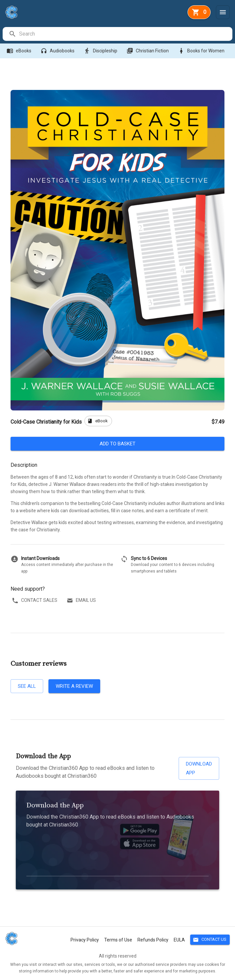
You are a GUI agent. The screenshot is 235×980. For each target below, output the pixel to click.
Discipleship (101, 51)
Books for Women (202, 51)
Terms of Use (118, 940)
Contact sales (35, 600)
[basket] (199, 12)
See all (27, 686)
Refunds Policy (153, 940)
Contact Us (210, 940)
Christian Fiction (148, 51)
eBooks (20, 51)
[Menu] (223, 12)
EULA (179, 940)
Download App (199, 768)
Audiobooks (58, 51)
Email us (82, 600)
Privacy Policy (85, 940)
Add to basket (117, 444)
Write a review (74, 686)
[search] (125, 34)
